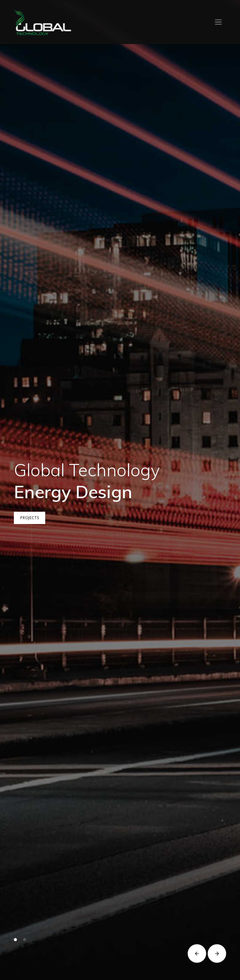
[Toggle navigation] (218, 22)
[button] (15, 940)
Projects (31, 518)
